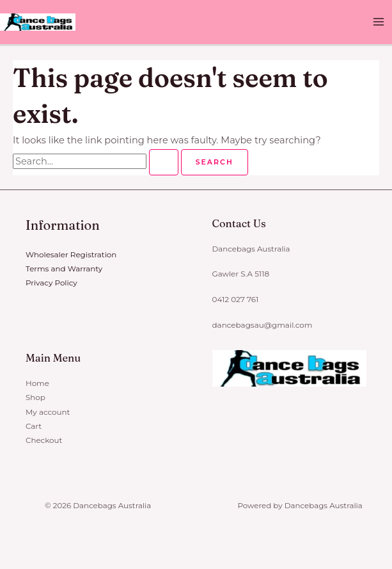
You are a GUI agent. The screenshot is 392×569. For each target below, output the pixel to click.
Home (37, 383)
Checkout (44, 440)
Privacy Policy (51, 283)
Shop (35, 397)
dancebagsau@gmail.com (262, 325)
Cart (34, 426)
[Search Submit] (164, 162)
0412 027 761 (235, 300)
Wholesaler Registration (71, 255)
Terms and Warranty (64, 269)
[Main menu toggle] (379, 22)
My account (48, 412)
